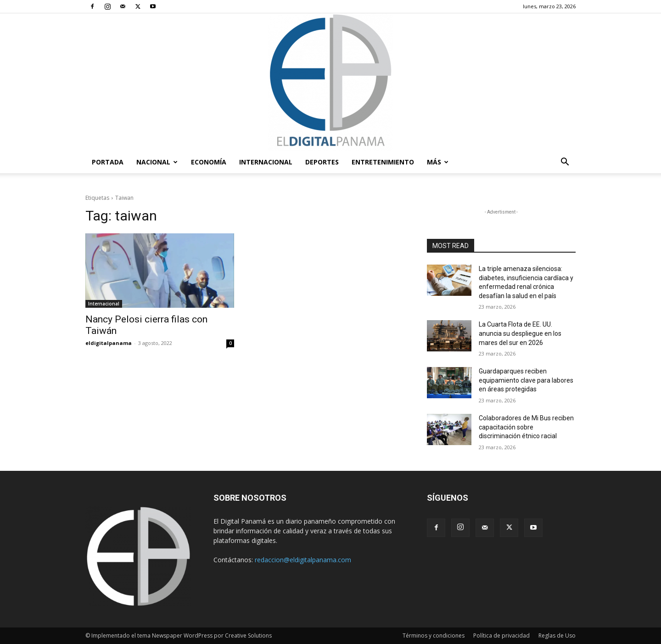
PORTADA (108, 162)
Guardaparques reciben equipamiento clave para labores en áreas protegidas (526, 380)
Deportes (322, 162)
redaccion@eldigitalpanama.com (303, 560)
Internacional (266, 162)
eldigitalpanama (109, 343)
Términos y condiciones (434, 636)
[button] (565, 163)
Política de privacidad (501, 636)
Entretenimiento (383, 162)
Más (438, 162)
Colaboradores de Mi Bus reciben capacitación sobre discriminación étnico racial (526, 427)
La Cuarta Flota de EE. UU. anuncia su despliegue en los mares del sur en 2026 (520, 333)
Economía (209, 162)
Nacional (157, 162)
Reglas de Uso (557, 636)
